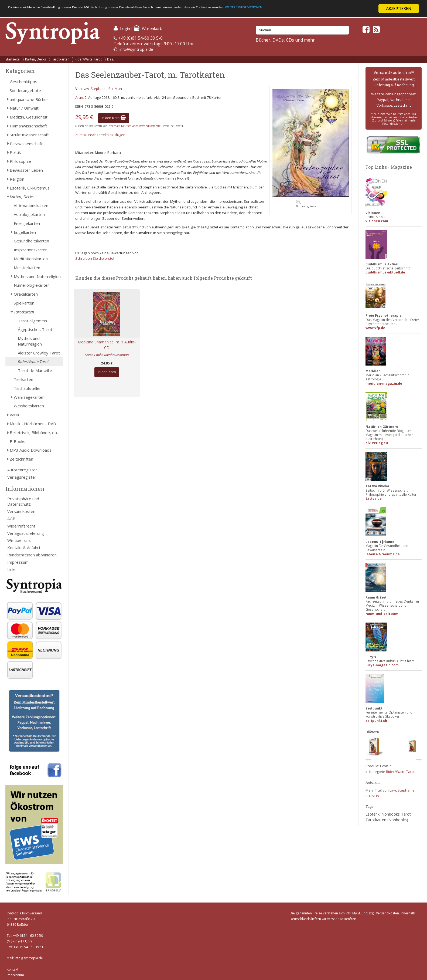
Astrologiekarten (29, 214)
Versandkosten (21, 511)
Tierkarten (23, 379)
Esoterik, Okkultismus (30, 188)
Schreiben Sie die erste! (95, 258)
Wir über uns (19, 540)
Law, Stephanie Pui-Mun (102, 89)
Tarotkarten (60, 59)
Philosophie (20, 161)
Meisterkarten (27, 268)
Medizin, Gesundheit (29, 117)
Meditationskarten (31, 259)
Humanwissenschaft (28, 126)
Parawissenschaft (26, 144)
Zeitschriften (21, 459)
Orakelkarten (26, 294)
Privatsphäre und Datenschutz (23, 501)
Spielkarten (24, 303)
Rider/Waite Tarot (88, 59)
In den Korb (114, 118)
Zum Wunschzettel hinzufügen (100, 135)
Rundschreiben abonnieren (32, 555)
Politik (15, 152)
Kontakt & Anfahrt (24, 548)
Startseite (13, 59)
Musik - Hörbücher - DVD (33, 424)
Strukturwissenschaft (29, 135)
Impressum (18, 562)
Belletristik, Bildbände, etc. (34, 432)
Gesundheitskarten (31, 241)
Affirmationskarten (31, 205)
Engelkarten (25, 232)
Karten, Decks (35, 59)
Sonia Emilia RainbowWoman (107, 355)
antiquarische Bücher (29, 99)
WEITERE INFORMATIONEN (324, 9)
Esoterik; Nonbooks (383, 814)
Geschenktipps (23, 82)
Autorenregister (22, 470)
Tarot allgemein (32, 321)
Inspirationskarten (31, 250)
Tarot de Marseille (35, 370)
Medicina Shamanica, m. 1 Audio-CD (107, 345)
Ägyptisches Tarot (35, 329)
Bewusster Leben (26, 170)
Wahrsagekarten (29, 397)
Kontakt (13, 969)
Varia (14, 415)
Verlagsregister (22, 477)
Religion (17, 179)
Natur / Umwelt (24, 108)
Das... (111, 59)
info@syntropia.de (136, 49)
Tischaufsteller (27, 388)
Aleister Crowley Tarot (39, 353)
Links (12, 569)
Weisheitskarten (29, 406)
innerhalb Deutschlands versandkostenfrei (134, 126)
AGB (11, 519)
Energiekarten (27, 223)
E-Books (18, 441)
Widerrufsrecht (21, 526)
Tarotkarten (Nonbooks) (387, 820)
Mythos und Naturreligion (37, 276)
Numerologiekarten (32, 285)
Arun (79, 97)
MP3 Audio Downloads (31, 450)
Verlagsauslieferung (26, 533)
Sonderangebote (25, 90)
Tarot (406, 814)
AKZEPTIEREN (399, 9)
